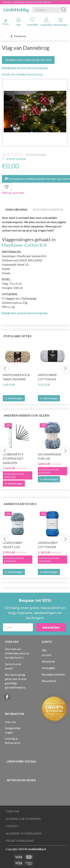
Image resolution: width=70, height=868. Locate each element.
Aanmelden (46, 22)
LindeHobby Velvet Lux (13, 545)
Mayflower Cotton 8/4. (25, 245)
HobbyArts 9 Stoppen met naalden (13, 458)
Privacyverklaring (20, 841)
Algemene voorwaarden (24, 834)
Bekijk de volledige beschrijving (22, 74)
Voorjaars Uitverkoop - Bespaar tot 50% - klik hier (27, 2)
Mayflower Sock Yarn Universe (16, 377)
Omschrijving (16, 209)
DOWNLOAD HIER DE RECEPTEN (28, 60)
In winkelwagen (14, 398)
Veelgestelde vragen (13, 730)
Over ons (10, 722)
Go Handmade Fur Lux (50, 456)
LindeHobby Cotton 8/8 (48, 545)
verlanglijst (33, 22)
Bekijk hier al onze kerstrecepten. (25, 68)
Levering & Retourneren (13, 741)
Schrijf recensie (16, 159)
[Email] (18, 627)
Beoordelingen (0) (48, 209)
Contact (12, 826)
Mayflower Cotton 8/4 (47, 377)
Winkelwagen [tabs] (60, 22)
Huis (19, 22)
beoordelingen (36, 154)
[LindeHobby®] (16, 9)
